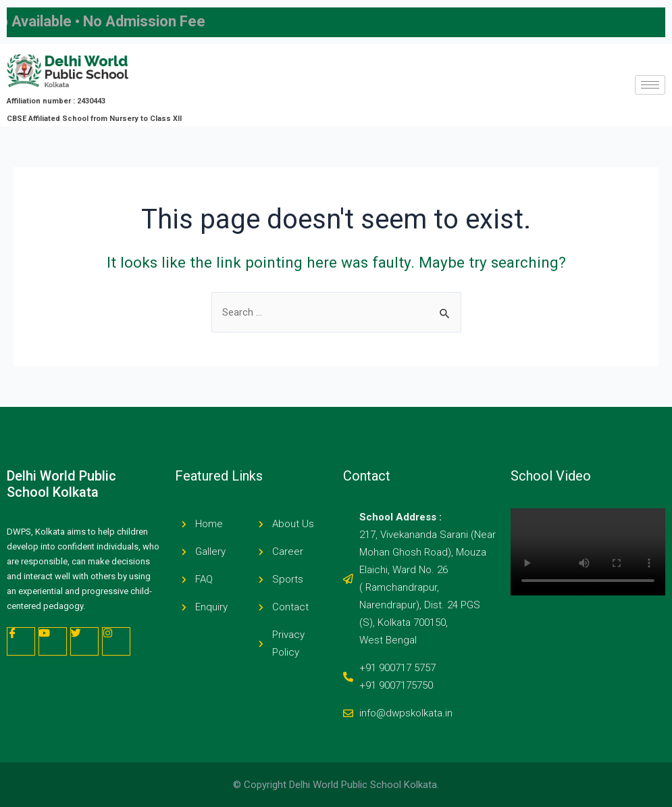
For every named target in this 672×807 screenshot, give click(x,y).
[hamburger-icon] (650, 85)
